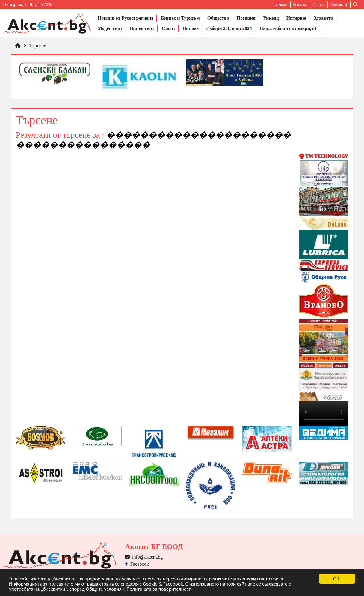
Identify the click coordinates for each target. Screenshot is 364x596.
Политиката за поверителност (158, 589)
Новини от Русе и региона (126, 18)
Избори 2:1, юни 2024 (229, 28)
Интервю (296, 18)
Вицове (191, 28)
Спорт (169, 28)
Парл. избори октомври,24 (288, 28)
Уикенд (271, 18)
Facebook (137, 564)
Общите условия (104, 589)
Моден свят (110, 28)
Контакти (339, 5)
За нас (319, 5)
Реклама (300, 5)
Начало (281, 5)
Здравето (323, 18)
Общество (218, 18)
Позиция (246, 18)
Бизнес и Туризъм (180, 18)
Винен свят (142, 28)
